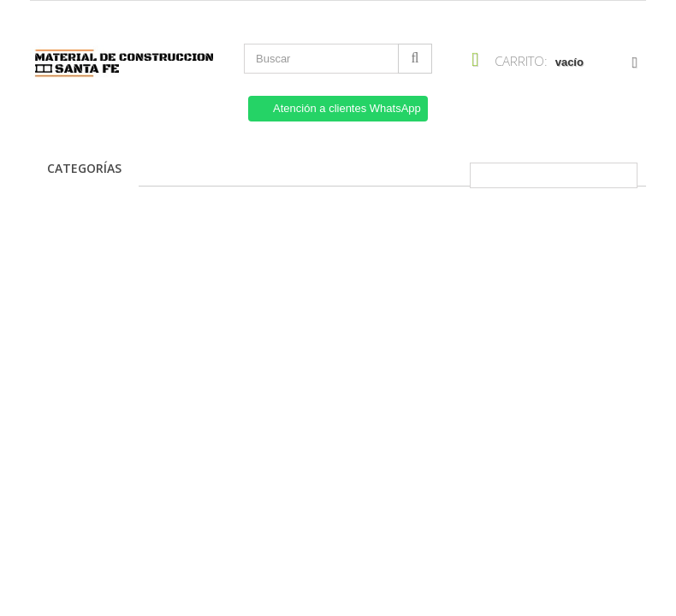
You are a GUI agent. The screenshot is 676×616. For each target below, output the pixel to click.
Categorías (84, 168)
